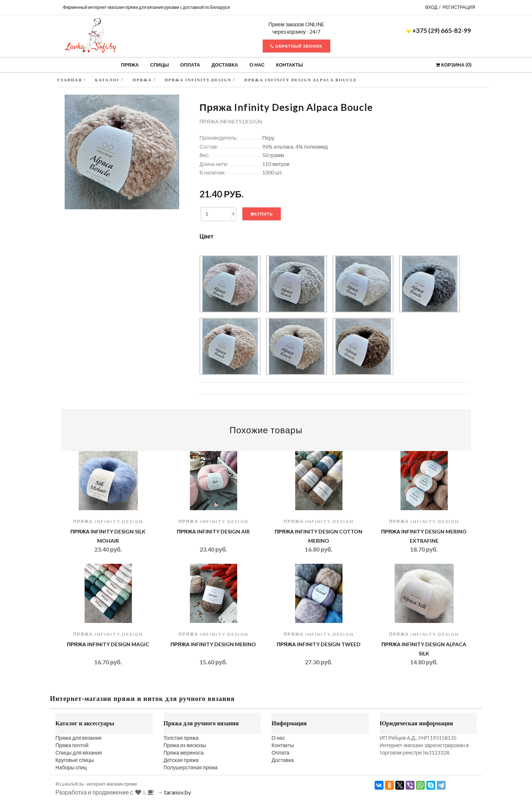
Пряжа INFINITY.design (231, 121)
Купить (261, 214)
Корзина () (453, 65)
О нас (257, 65)
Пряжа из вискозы (185, 745)
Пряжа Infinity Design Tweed (319, 644)
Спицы (160, 65)
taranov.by (178, 792)
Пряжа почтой (72, 745)
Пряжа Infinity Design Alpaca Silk (424, 649)
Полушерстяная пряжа (191, 767)
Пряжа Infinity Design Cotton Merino (319, 536)
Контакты (289, 65)
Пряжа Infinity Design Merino (214, 644)
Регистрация (459, 7)
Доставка (225, 65)
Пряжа (130, 65)
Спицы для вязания (79, 753)
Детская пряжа (181, 760)
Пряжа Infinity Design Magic (108, 644)
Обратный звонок (296, 46)
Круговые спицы (75, 760)
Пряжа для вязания (79, 738)
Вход (431, 7)
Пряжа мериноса (184, 753)
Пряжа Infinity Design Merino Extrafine (424, 536)
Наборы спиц (71, 767)
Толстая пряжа (181, 738)
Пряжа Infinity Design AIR (214, 531)
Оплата (190, 65)
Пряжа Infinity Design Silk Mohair (108, 536)
